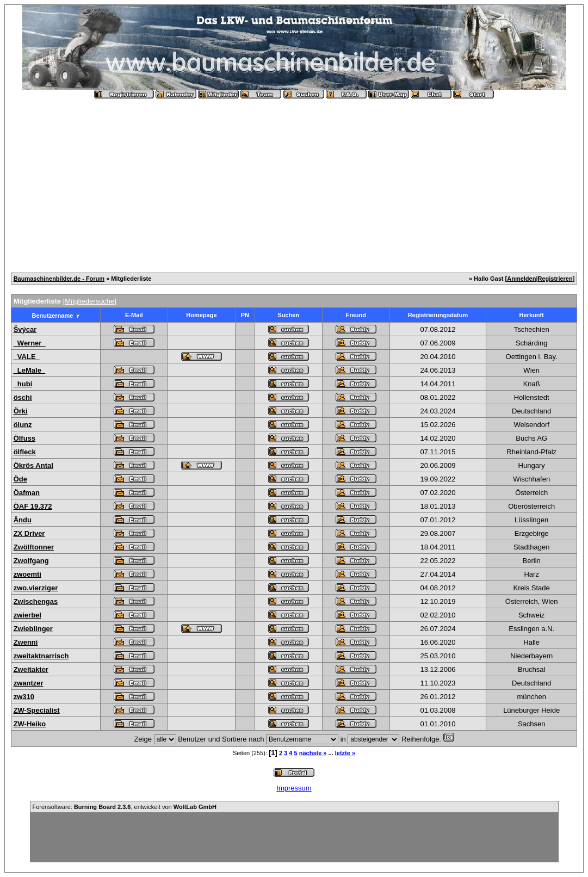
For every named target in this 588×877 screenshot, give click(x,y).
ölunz (23, 425)
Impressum (294, 788)
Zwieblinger (33, 629)
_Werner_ (30, 343)
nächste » (313, 753)
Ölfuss (24, 438)
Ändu (23, 520)
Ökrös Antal (33, 465)
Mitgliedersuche (89, 301)
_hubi (23, 384)
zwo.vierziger (36, 588)
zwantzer (29, 683)
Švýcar (25, 329)
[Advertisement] (294, 181)
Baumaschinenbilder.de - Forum (59, 279)
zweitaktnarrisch (41, 656)
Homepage (201, 315)
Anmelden (521, 279)
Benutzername (53, 316)
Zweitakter (31, 669)
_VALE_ (27, 357)
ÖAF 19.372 (33, 506)
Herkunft (532, 315)
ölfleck (25, 452)
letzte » (345, 753)
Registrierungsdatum (438, 315)
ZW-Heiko (30, 724)
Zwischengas (36, 601)
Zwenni (26, 642)
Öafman (27, 493)
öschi (23, 397)
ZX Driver (29, 533)
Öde (20, 479)
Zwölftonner (34, 547)
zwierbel (27, 615)
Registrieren (555, 279)
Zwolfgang (31, 561)
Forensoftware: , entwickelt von (125, 807)
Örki (21, 411)
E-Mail (134, 315)
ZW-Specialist (37, 710)
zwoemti (27, 574)
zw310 (24, 697)
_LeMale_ (30, 370)
